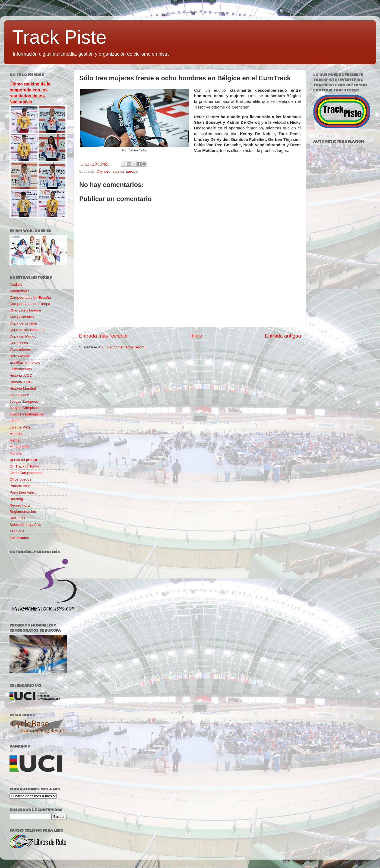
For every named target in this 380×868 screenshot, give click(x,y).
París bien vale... (23, 492)
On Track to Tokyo (24, 466)
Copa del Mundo (23, 336)
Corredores (19, 343)
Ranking (16, 499)
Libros (15, 421)
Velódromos (19, 538)
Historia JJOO (21, 375)
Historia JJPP (20, 382)
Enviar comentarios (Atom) (124, 347)
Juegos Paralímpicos (26, 414)
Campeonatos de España (30, 298)
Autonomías (19, 291)
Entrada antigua (283, 336)
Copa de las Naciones (27, 330)
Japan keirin (19, 395)
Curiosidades (20, 349)
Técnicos (17, 531)
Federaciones (21, 369)
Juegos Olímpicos (24, 408)
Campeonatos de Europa (117, 171)
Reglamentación (23, 512)
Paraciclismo (20, 486)
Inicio (196, 336)
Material (16, 434)
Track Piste (59, 37)
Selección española (25, 525)
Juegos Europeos (24, 401)
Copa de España (23, 323)
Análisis (16, 284)
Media (15, 440)
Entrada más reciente (103, 336)
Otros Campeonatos (26, 473)
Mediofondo (19, 447)
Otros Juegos (20, 479)
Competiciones (22, 317)
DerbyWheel (20, 356)
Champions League (25, 310)
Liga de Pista (20, 427)
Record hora (20, 505)
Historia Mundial (23, 388)
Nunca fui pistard (23, 460)
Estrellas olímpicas (25, 362)
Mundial (16, 453)
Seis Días (17, 518)
